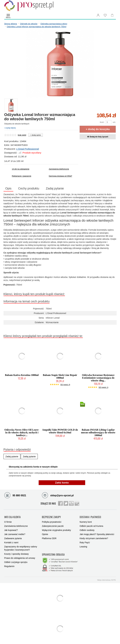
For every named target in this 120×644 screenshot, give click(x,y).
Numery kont (86, 522)
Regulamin (9, 566)
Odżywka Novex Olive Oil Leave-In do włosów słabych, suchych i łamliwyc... (22, 433)
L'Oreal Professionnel (28, 149)
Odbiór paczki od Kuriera (91, 526)
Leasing (83, 547)
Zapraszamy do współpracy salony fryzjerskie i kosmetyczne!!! (21, 548)
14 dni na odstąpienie (21, 169)
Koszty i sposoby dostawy (17, 554)
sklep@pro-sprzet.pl (58, 495)
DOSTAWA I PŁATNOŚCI (90, 517)
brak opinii (22, 135)
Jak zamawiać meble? (15, 534)
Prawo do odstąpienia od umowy (20, 558)
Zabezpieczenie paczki (53, 526)
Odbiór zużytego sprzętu (16, 562)
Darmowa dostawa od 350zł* (60, 176)
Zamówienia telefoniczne (59, 169)
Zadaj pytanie (55, 188)
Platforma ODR (49, 538)
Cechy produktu (29, 188)
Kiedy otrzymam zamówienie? (94, 538)
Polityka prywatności (52, 522)
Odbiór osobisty (87, 530)
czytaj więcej (10, 128)
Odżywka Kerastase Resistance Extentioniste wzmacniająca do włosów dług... (98, 378)
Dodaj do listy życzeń (98, 137)
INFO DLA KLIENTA (12, 517)
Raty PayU (85, 542)
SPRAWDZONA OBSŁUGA (53, 555)
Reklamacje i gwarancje (22, 176)
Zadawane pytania (13, 538)
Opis (8, 188)
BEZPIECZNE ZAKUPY (51, 517)
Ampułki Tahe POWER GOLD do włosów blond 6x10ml (60, 431)
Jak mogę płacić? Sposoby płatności (97, 534)
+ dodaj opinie (36, 135)
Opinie (45, 534)
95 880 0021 (15, 495)
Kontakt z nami (11, 542)
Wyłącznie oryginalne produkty (56, 530)
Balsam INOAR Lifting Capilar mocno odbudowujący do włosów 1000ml (98, 433)
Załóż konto (62, 483)
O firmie (8, 522)
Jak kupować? (11, 530)
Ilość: (102, 122)
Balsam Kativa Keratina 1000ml (22, 375)
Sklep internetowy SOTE (107, 580)
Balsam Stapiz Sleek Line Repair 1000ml (60, 376)
